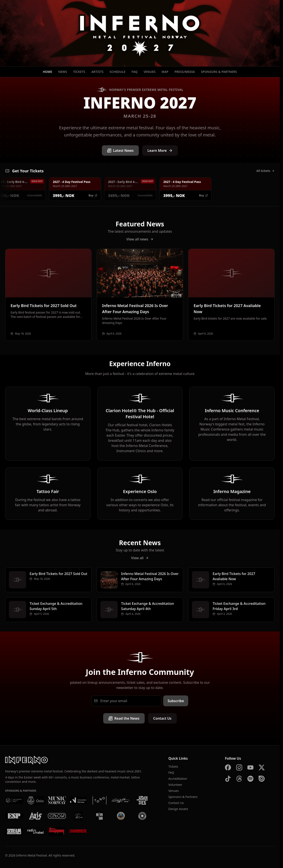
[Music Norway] (57, 800)
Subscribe (176, 701)
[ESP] (14, 816)
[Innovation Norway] (78, 800)
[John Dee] (142, 800)
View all (140, 558)
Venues (149, 72)
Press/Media (185, 72)
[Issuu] (262, 779)
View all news (140, 239)
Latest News (120, 151)
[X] (262, 767)
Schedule (118, 72)
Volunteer (175, 785)
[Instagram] (239, 767)
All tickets (266, 171)
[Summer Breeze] (142, 816)
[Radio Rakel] (36, 831)
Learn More (160, 151)
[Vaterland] (78, 816)
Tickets (79, 72)
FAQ (134, 72)
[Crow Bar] (57, 816)
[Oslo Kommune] (36, 800)
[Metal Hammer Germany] (57, 831)
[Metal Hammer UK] (78, 831)
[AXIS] (36, 816)
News (63, 72)
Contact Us (162, 718)
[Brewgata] (121, 816)
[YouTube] (250, 767)
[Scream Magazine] (14, 831)
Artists (97, 72)
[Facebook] (228, 767)
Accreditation (178, 779)
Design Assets (178, 809)
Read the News (124, 718)
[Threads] (239, 779)
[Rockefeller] (121, 800)
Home (47, 72)
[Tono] (99, 800)
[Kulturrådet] (14, 800)
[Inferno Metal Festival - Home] (140, 33)
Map (165, 72)
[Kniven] (99, 816)
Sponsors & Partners (219, 72)
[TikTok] (228, 779)
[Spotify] (250, 779)
